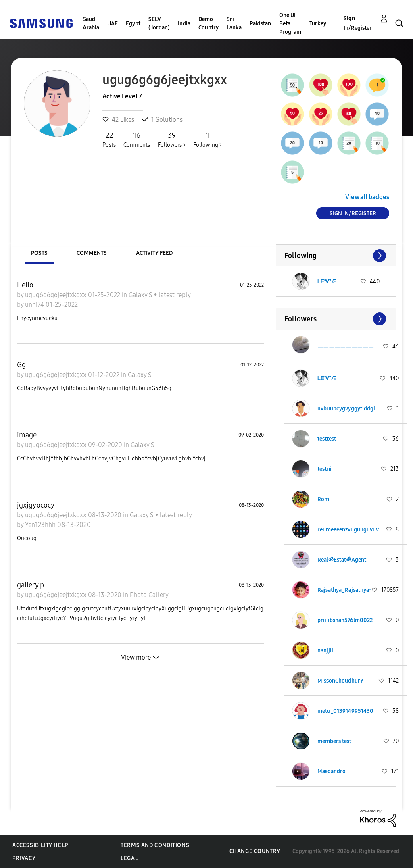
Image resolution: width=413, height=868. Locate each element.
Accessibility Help (40, 845)
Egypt (133, 24)
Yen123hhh (41, 525)
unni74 (35, 305)
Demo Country (209, 23)
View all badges (367, 197)
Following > (208, 139)
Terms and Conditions (155, 845)
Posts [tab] (39, 253)
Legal (129, 858)
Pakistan (260, 24)
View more (136, 657)
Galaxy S (141, 295)
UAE (113, 24)
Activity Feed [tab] (154, 253)
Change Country (255, 851)
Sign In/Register (358, 23)
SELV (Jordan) (159, 23)
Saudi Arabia (91, 23)
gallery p (30, 585)
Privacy (24, 858)
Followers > (172, 139)
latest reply (174, 295)
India (184, 24)
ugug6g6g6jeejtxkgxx (56, 295)
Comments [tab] (92, 253)
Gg (21, 365)
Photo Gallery (149, 595)
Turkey (318, 24)
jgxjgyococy (36, 505)
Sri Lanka (234, 23)
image (27, 435)
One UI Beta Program (290, 24)
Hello (25, 285)
